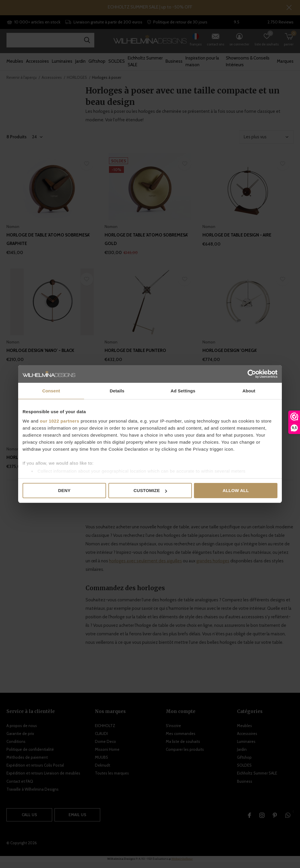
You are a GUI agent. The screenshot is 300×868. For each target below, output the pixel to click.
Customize (150, 490)
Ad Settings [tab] (183, 391)
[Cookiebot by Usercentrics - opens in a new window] (252, 374)
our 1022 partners (59, 421)
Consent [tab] (51, 391)
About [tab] (249, 391)
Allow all (236, 490)
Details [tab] (117, 391)
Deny (64, 490)
